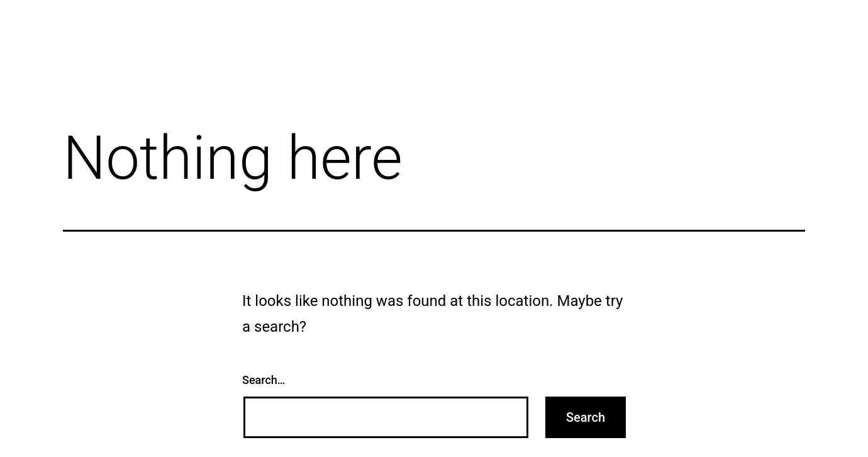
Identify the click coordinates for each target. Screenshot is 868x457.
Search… (264, 380)
